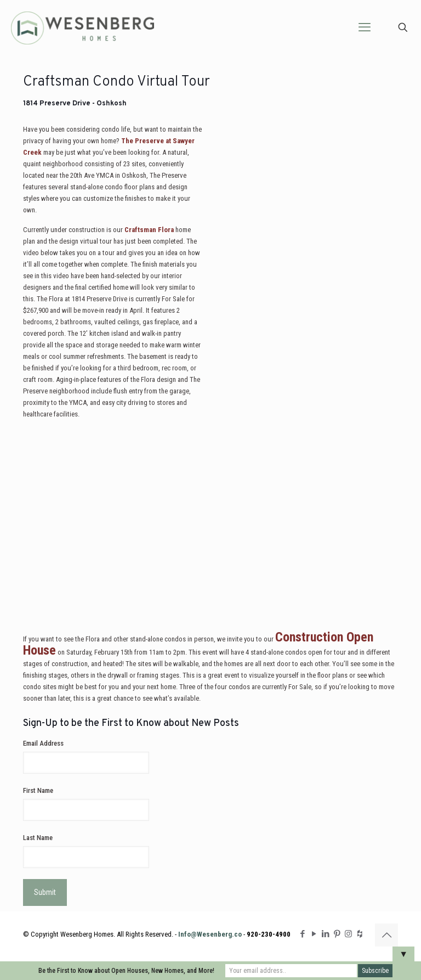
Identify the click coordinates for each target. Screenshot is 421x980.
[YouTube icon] (314, 934)
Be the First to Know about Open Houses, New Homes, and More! (126, 971)
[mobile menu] (365, 27)
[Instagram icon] (348, 934)
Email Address (43, 743)
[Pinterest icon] (337, 934)
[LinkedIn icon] (325, 934)
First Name (38, 790)
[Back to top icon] (386, 935)
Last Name (38, 838)
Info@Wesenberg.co (210, 934)
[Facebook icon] (302, 934)
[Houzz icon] (360, 934)
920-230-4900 (269, 934)
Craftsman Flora (149, 230)
